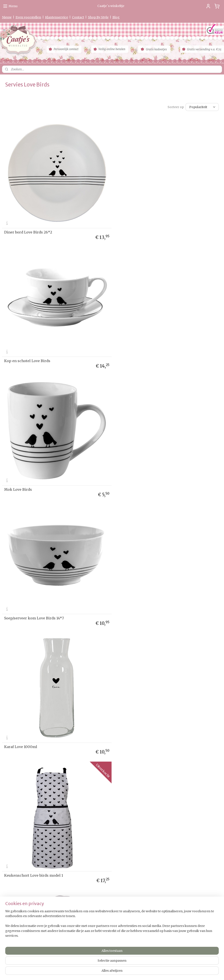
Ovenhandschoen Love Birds (29, 612)
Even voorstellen (28, 17)
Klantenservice (57, 17)
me (8, 773)
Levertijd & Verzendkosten (19, 781)
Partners (8, 810)
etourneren (11, 785)
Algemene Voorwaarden (18, 802)
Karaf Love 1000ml (21, 484)
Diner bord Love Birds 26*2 (28, 230)
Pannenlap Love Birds (136, 612)
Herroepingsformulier (17, 798)
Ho (4, 773)
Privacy (7, 790)
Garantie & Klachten (15, 794)
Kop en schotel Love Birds (139, 230)
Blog (116, 17)
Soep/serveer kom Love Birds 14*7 (146, 357)
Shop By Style (98, 17)
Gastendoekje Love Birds (26, 739)
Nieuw (7, 17)
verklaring (19, 790)
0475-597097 (91, 922)
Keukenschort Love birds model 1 (146, 484)
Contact (78, 17)
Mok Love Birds (18, 357)
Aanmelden (164, 795)
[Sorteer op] (202, 107)
